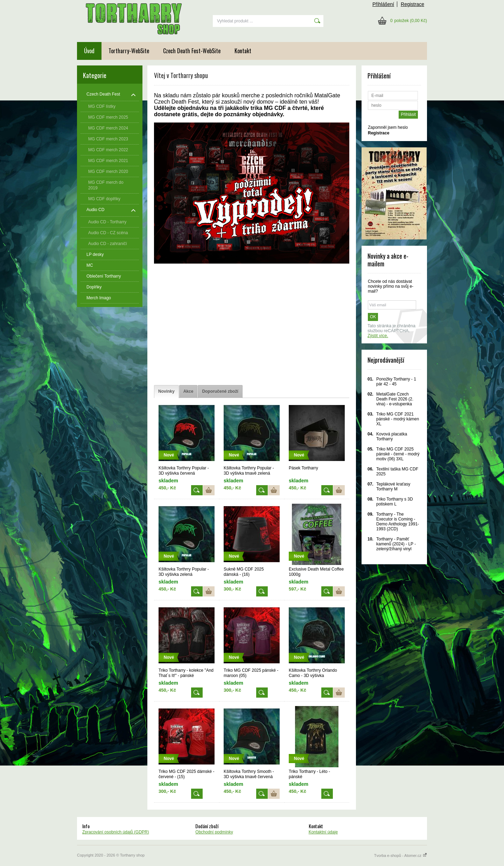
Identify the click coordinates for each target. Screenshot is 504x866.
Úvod (89, 51)
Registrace (412, 4)
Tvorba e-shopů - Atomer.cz (401, 855)
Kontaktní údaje (323, 832)
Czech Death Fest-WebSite (192, 51)
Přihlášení (383, 4)
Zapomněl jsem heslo (388, 127)
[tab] (166, 392)
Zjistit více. (378, 336)
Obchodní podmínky (214, 832)
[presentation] (166, 392)
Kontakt (243, 51)
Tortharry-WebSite (129, 51)
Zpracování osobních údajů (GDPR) (116, 832)
